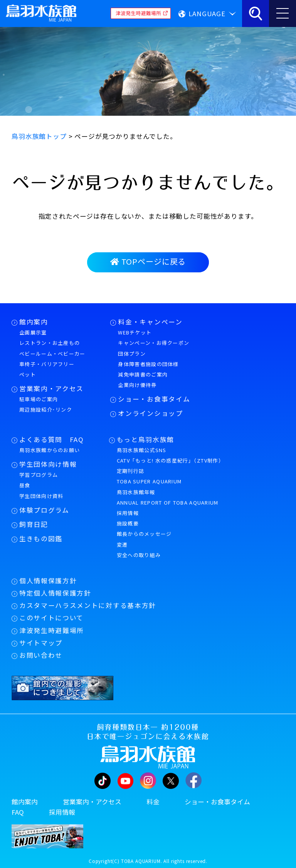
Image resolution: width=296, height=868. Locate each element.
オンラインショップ (150, 413)
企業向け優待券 (137, 385)
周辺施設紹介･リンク (46, 410)
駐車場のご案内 (39, 399)
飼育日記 (34, 524)
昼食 (25, 485)
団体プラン (132, 354)
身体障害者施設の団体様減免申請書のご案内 (148, 369)
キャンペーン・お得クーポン (154, 343)
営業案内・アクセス (51, 388)
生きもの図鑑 (41, 539)
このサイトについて (51, 618)
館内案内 (34, 322)
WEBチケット (135, 332)
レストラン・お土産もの (50, 343)
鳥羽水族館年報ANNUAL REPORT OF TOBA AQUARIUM (168, 497)
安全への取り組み (139, 555)
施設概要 (128, 523)
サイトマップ (41, 643)
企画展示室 (33, 332)
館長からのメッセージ (144, 534)
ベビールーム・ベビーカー (52, 354)
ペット (28, 374)
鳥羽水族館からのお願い (50, 450)
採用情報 (128, 513)
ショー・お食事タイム (154, 399)
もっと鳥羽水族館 (145, 439)
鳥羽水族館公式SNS (142, 450)
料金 (153, 802)
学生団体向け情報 (48, 464)
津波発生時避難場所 (52, 630)
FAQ (18, 812)
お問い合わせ (41, 655)
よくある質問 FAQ (52, 439)
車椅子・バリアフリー (47, 364)
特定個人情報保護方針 (55, 593)
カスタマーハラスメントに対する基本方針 (88, 605)
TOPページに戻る (148, 261)
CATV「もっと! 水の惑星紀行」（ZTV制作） (170, 460)
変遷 (122, 545)
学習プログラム (39, 475)
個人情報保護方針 (48, 581)
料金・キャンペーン (150, 322)
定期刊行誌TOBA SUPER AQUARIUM (149, 476)
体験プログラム (44, 510)
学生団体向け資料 (41, 496)
